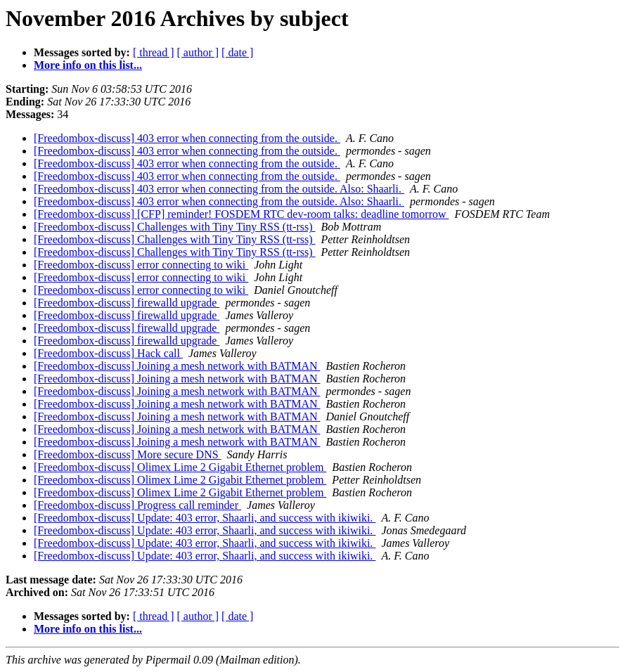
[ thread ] (154, 52)
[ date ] (237, 52)
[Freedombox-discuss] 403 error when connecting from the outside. (187, 138)
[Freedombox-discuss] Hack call (108, 353)
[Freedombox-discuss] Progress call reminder (137, 505)
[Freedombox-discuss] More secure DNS (128, 454)
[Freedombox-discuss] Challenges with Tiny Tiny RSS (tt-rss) (174, 227)
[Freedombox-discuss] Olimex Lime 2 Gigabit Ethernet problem (180, 467)
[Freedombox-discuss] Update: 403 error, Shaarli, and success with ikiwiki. (205, 518)
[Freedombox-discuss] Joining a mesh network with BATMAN (177, 366)
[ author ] (198, 52)
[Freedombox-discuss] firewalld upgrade (127, 303)
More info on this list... (88, 65)
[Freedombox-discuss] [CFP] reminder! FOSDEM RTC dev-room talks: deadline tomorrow (241, 214)
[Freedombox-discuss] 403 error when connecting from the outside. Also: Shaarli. (219, 189)
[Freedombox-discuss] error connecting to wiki (141, 265)
